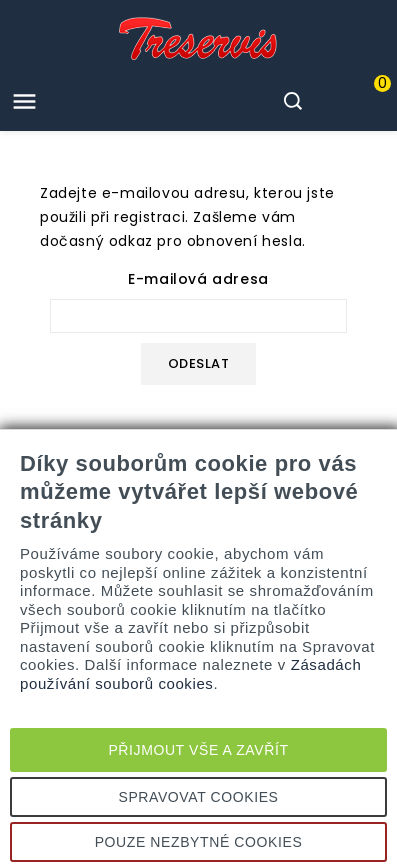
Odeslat (199, 363)
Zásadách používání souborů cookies (190, 673)
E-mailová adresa (198, 279)
